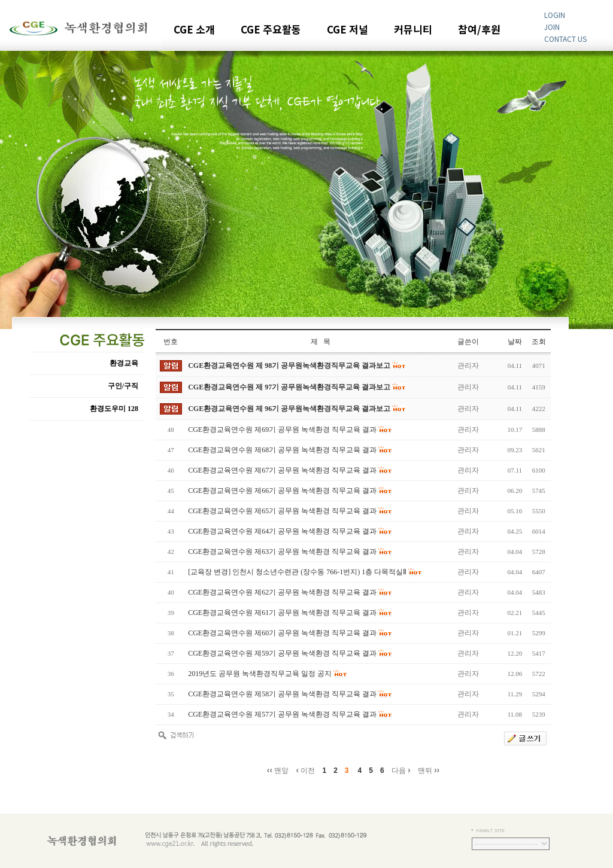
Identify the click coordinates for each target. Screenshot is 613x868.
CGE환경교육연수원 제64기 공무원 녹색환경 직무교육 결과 (282, 531)
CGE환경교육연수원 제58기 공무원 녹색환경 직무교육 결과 (282, 694)
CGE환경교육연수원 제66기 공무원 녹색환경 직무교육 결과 (282, 491)
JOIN (552, 27)
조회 (539, 342)
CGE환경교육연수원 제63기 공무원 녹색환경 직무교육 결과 (282, 552)
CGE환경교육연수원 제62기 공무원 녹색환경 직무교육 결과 (282, 592)
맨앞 (278, 770)
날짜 (515, 342)
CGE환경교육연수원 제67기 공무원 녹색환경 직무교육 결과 (282, 470)
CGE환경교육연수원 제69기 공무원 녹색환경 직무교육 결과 (282, 430)
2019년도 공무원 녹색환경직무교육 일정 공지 (260, 674)
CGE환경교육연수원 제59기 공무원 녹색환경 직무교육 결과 (282, 653)
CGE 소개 (194, 30)
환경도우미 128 (114, 409)
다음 (401, 770)
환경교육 (124, 363)
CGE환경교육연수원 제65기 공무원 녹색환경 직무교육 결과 (282, 511)
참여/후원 (479, 30)
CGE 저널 (348, 30)
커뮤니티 (413, 30)
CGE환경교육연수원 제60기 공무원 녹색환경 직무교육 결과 (282, 633)
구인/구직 (123, 386)
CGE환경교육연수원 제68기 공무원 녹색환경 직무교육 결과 (282, 450)
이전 (305, 770)
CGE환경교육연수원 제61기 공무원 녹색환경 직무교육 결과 (282, 613)
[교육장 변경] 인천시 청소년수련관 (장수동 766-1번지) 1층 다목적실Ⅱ (297, 572)
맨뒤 (429, 770)
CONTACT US (565, 39)
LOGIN (555, 15)
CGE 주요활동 (271, 30)
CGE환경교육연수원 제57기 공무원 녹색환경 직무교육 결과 (282, 714)
